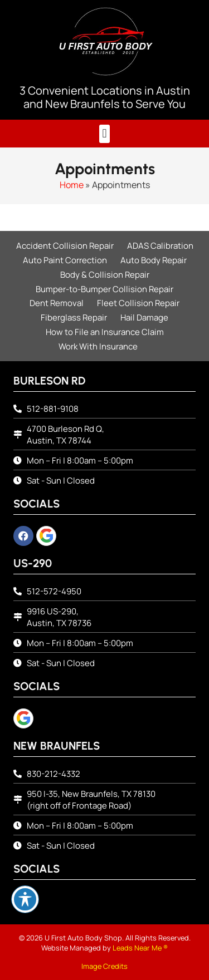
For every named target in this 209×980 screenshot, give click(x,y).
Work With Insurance (98, 346)
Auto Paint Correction (65, 260)
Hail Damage (144, 317)
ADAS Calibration (160, 246)
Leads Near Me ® (140, 948)
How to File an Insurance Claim (105, 332)
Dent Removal (57, 303)
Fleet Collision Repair (138, 303)
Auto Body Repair (154, 260)
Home (72, 185)
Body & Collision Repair (105, 275)
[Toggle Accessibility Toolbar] (25, 899)
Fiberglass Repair (74, 317)
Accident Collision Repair (65, 246)
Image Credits (104, 966)
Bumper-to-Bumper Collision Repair (104, 289)
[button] (104, 134)
